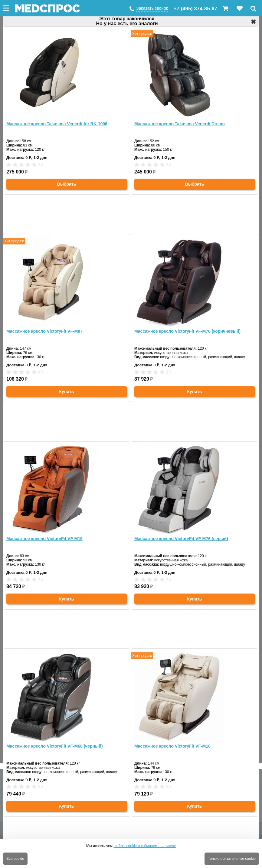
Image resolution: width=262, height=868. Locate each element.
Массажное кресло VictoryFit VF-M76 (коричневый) (187, 331)
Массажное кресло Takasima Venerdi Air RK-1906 (57, 124)
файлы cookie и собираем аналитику (145, 846)
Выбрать (67, 184)
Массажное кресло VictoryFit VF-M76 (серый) (181, 539)
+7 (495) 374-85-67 (195, 9)
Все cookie (15, 859)
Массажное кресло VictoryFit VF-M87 (44, 331)
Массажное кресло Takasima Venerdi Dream (180, 124)
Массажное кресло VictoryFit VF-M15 (44, 539)
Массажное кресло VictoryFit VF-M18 (172, 746)
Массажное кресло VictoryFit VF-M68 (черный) (55, 746)
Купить (67, 392)
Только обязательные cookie (232, 859)
